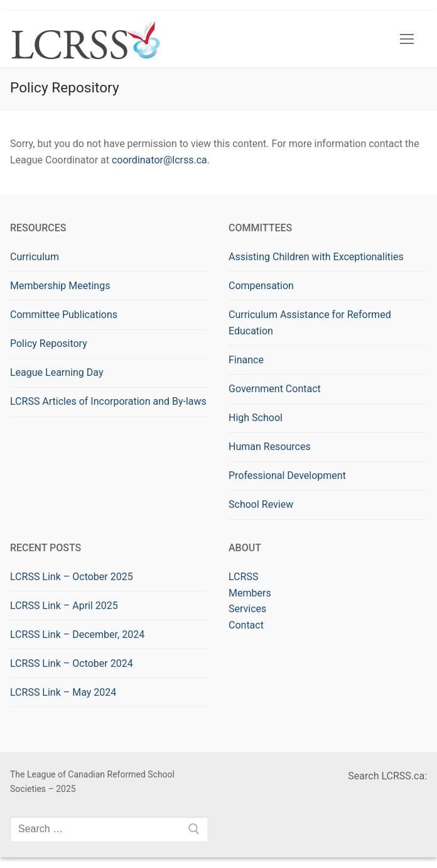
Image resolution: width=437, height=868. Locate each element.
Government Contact (275, 389)
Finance (246, 360)
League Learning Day (57, 372)
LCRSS (243, 577)
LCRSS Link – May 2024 (63, 692)
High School (256, 418)
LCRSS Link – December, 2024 (77, 635)
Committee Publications (64, 315)
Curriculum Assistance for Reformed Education (310, 323)
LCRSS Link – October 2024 (72, 663)
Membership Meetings (60, 286)
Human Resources (270, 447)
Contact (246, 625)
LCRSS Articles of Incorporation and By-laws (108, 401)
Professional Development (287, 475)
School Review (261, 504)
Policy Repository (49, 343)
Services (247, 609)
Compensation (261, 286)
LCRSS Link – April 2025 (64, 606)
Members (250, 593)
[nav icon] (407, 39)
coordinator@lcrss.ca (159, 160)
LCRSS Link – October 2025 (72, 577)
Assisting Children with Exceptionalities (316, 257)
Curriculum (35, 257)
